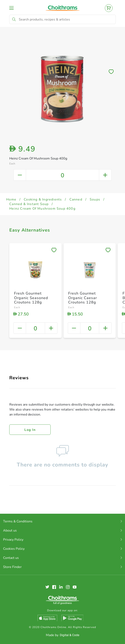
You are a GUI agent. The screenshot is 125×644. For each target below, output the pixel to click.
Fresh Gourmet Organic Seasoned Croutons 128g (31, 298)
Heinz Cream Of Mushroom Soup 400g (42, 209)
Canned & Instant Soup (29, 204)
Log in (30, 430)
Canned (76, 199)
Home (11, 199)
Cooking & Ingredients (43, 199)
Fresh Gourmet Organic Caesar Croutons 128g (83, 298)
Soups (95, 199)
